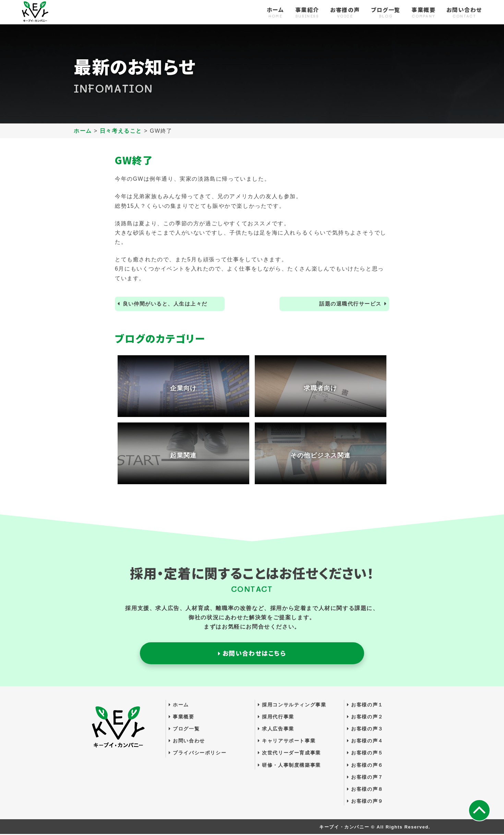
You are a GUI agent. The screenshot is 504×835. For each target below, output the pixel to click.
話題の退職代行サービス (348, 304)
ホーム (275, 13)
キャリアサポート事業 (287, 742)
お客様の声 (345, 13)
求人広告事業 (276, 729)
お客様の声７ (365, 778)
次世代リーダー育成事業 (289, 754)
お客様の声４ (365, 742)
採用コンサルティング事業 (292, 705)
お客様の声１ (365, 705)
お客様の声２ (365, 717)
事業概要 (423, 13)
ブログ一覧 (386, 13)
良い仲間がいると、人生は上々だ (168, 304)
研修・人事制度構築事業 (289, 766)
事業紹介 (307, 13)
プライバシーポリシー (197, 754)
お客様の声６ (365, 766)
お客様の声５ (365, 754)
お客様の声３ (365, 729)
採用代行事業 (276, 717)
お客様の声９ (365, 802)
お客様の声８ (365, 790)
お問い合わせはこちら (252, 654)
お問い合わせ (464, 13)
